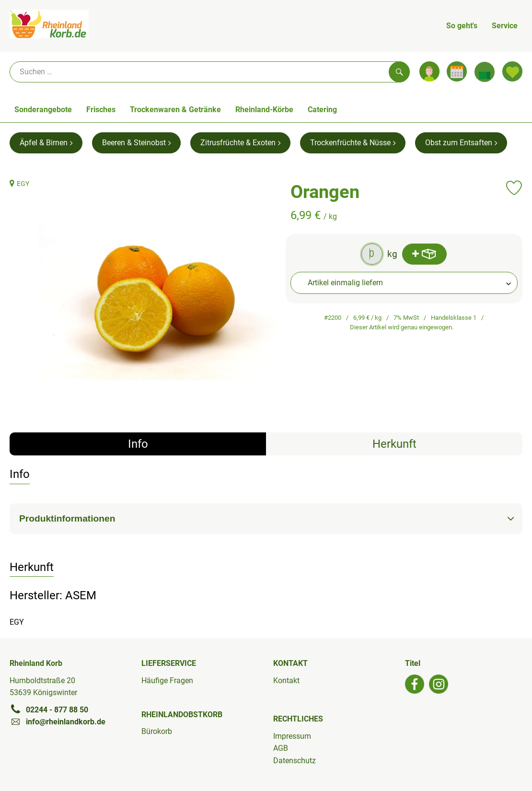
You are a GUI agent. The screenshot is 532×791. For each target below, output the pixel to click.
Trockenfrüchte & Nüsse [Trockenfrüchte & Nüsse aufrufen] (353, 143)
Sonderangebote (43, 110)
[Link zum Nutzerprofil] (429, 71)
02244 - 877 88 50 (49, 710)
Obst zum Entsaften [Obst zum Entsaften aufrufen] (461, 143)
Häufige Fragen (167, 680)
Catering (322, 110)
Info (138, 444)
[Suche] (210, 72)
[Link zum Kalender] (457, 71)
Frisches (101, 110)
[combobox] (404, 283)
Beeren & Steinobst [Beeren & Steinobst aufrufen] (136, 143)
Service (505, 26)
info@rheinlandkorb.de (58, 721)
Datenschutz (295, 761)
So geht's (462, 26)
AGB (281, 748)
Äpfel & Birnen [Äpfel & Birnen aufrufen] (46, 143)
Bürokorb (157, 731)
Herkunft (394, 444)
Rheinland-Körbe (264, 110)
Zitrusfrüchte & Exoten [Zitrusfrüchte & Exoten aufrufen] (240, 143)
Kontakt (286, 680)
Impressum (292, 736)
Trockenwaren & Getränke (175, 110)
